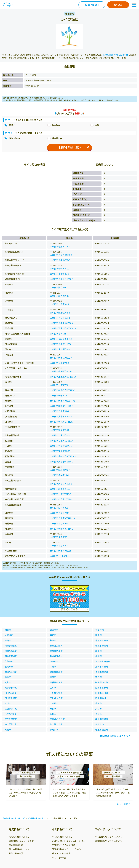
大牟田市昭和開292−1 (60, 470)
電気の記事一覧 (16, 853)
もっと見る (122, 804)
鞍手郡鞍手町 (11, 688)
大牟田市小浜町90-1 (59, 274)
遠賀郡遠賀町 (102, 672)
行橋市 (53, 714)
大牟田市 (54, 703)
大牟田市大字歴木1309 (61, 551)
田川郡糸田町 (102, 693)
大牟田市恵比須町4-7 (60, 349)
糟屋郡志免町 (56, 646)
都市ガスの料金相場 (61, 853)
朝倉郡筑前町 (11, 656)
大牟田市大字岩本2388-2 (62, 462)
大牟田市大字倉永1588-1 (62, 279)
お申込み (118, 5)
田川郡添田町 (11, 693)
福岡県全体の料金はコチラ (114, 736)
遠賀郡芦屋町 (102, 667)
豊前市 (98, 714)
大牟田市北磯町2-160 (60, 489)
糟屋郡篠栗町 (11, 646)
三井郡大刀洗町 (103, 661)
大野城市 (9, 635)
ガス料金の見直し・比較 (37, 818)
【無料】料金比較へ (73, 147)
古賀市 (8, 640)
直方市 (98, 677)
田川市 (53, 688)
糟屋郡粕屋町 (56, 651)
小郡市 (98, 656)
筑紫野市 (54, 630)
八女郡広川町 (11, 714)
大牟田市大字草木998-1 (61, 484)
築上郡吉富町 (102, 719)
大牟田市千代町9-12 (59, 269)
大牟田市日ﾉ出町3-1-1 (60, 556)
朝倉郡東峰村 (56, 656)
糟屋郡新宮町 (102, 646)
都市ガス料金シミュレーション (66, 849)
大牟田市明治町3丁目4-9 (62, 529)
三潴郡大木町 (11, 709)
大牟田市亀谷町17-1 (59, 475)
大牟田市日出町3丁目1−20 (62, 518)
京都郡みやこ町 (57, 719)
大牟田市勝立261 (58, 287)
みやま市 (100, 724)
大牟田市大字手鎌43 (60, 513)
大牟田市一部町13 (58, 395)
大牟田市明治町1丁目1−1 (62, 406)
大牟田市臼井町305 (59, 508)
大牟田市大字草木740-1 (61, 416)
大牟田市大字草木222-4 (61, 358)
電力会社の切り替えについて (108, 841)
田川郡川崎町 (11, 698)
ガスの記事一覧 (59, 858)
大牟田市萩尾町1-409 (60, 247)
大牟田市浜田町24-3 (59, 363)
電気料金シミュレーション (21, 841)
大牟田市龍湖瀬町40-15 (61, 371)
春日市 (53, 635)
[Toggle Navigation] (134, 5)
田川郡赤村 (101, 698)
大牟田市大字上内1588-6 (62, 323)
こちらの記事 (58, 565)
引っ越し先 (55, 138)
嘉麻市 (53, 677)
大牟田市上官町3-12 (59, 304)
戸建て (10, 125)
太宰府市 (100, 630)
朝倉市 (98, 651)
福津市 (53, 640)
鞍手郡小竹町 (102, 682)
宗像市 (98, 635)
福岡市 (8, 630)
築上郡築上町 (11, 724)
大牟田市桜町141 (58, 334)
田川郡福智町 (56, 693)
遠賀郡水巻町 (11, 672)
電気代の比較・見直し (19, 837)
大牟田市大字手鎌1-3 (60, 318)
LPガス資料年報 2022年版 (116, 55)
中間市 (53, 667)
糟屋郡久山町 (11, 651)
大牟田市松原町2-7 (59, 545)
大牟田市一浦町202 (59, 385)
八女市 (98, 709)
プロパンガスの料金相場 (63, 845)
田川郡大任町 (56, 698)
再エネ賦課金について (19, 849)
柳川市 (98, 703)
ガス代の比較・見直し (62, 837)
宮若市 (8, 682)
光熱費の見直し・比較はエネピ (14, 818)
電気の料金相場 (16, 845)
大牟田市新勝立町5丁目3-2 (63, 390)
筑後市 (53, 709)
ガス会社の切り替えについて (108, 837)
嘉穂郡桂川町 (56, 682)
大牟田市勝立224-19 (60, 296)
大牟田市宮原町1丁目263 (62, 422)
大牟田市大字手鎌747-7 (61, 446)
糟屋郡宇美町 (102, 640)
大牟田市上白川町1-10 (61, 435)
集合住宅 (54, 125)
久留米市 (9, 661)
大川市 (8, 703)
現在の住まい (13, 138)
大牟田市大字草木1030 (61, 344)
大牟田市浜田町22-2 (59, 411)
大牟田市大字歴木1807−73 (62, 401)
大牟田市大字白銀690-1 (61, 255)
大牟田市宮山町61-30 (60, 451)
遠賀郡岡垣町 (56, 672)
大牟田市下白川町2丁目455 (63, 328)
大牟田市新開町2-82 (59, 430)
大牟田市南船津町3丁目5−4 (63, 456)
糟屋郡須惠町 (102, 730)
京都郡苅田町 (11, 719)
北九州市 (9, 667)
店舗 (95, 125)
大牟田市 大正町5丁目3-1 (62, 339)
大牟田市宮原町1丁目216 (62, 441)
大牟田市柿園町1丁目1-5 (62, 499)
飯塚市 (8, 677)
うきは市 (54, 661)
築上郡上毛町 (56, 724)
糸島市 (8, 730)
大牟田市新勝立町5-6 (60, 313)
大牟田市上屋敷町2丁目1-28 (63, 377)
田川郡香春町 (102, 688)
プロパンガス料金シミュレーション (69, 841)
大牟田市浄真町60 (58, 537)
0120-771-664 (92, 5)
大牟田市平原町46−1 (60, 523)
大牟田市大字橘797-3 (60, 260)
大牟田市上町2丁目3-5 (61, 494)
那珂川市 (54, 730)
